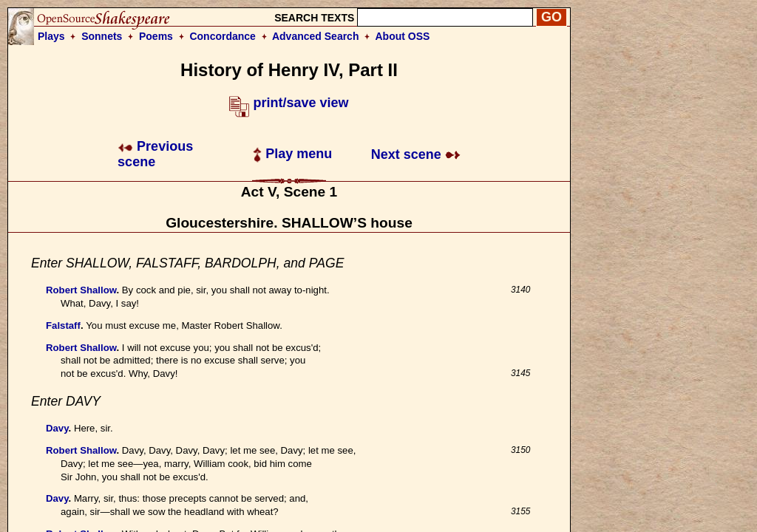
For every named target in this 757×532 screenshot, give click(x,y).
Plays (51, 36)
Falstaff (63, 325)
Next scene (416, 154)
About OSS (403, 36)
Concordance (222, 36)
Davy (57, 428)
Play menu (292, 154)
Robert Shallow (81, 290)
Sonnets (102, 36)
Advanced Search (316, 36)
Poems (156, 36)
